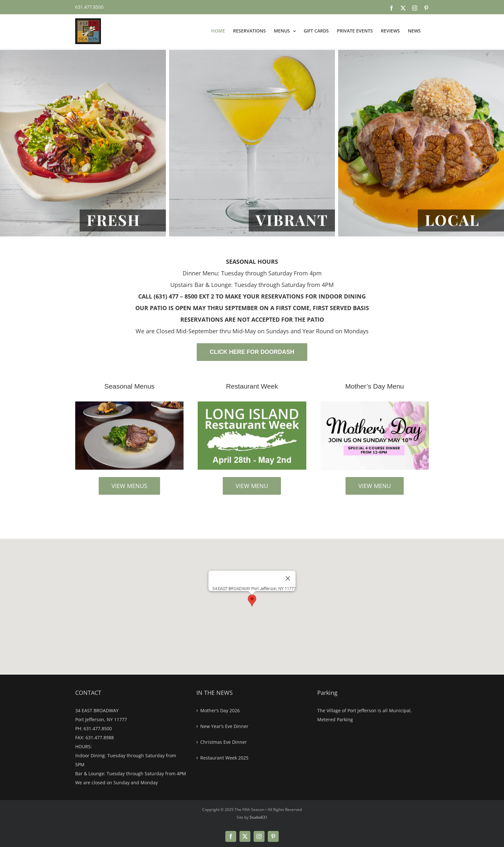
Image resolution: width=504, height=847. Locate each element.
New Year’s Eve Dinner (224, 726)
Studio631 (258, 817)
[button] (252, 600)
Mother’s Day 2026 (220, 710)
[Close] (288, 578)
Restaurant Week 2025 (224, 758)
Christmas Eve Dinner (224, 742)
